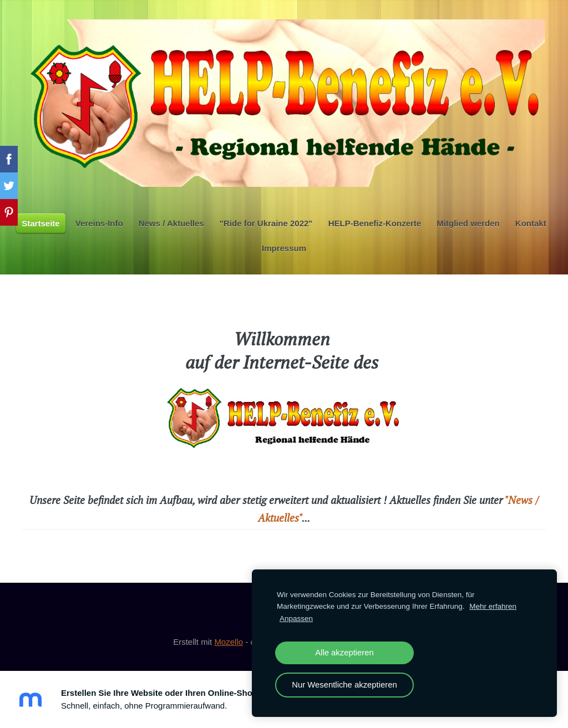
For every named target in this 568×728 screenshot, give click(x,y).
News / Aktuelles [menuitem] (171, 223)
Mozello (229, 642)
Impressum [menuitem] (284, 248)
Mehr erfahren (493, 606)
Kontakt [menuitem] (531, 223)
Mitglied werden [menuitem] (468, 223)
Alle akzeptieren (344, 653)
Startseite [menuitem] (40, 223)
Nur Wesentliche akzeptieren (344, 685)
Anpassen (296, 618)
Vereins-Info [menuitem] (99, 223)
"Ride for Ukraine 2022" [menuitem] (266, 223)
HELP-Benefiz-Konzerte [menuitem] (375, 223)
